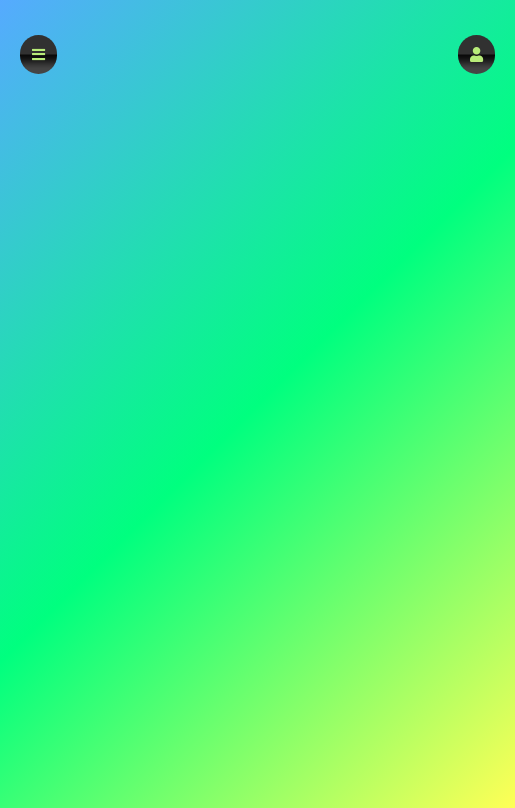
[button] (476, 54)
